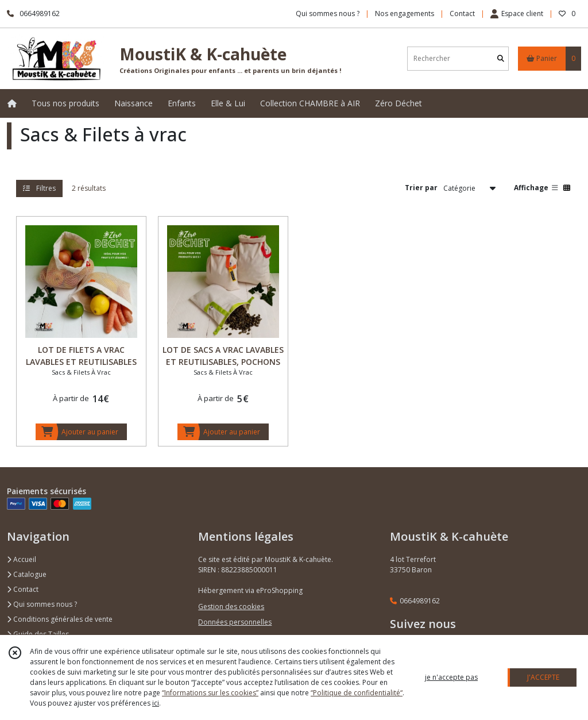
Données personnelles (235, 622)
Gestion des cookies (231, 607)
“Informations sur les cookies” (210, 693)
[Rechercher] (501, 58)
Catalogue (27, 574)
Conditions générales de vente (60, 619)
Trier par (421, 188)
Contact (462, 14)
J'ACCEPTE (543, 677)
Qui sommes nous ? (42, 604)
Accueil (22, 559)
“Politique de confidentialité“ (357, 693)
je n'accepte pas (451, 677)
